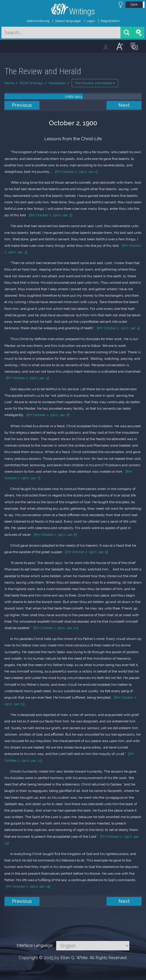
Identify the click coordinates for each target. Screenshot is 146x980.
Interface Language (35, 945)
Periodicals (57, 83)
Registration (110, 21)
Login (91, 21)
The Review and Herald (95, 83)
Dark (134, 4)
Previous (22, 105)
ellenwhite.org (38, 21)
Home (9, 83)
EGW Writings (31, 83)
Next (124, 105)
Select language (68, 21)
